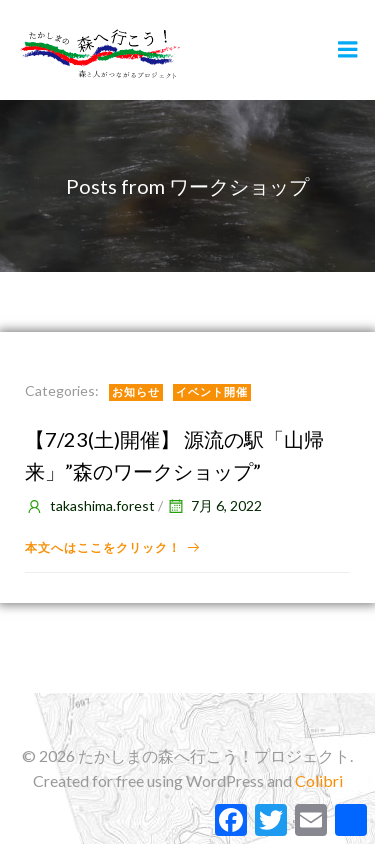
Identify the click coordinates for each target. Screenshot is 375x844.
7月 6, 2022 (214, 505)
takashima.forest (90, 505)
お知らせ (136, 391)
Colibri (319, 780)
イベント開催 (212, 391)
